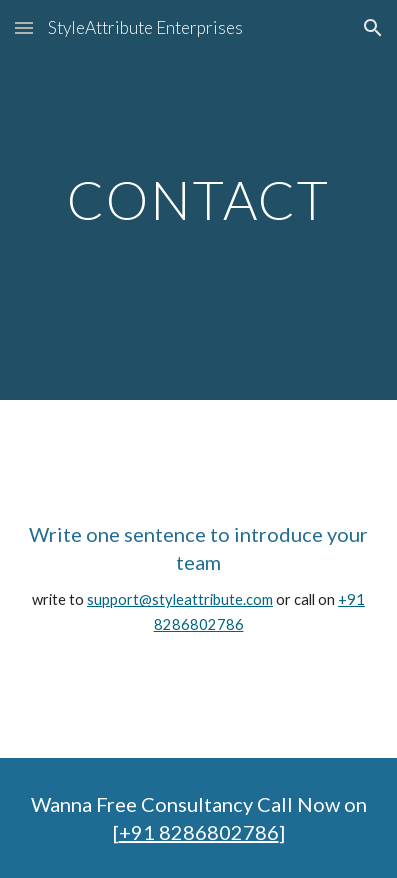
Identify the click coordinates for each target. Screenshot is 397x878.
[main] (199, 199)
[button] (24, 27)
